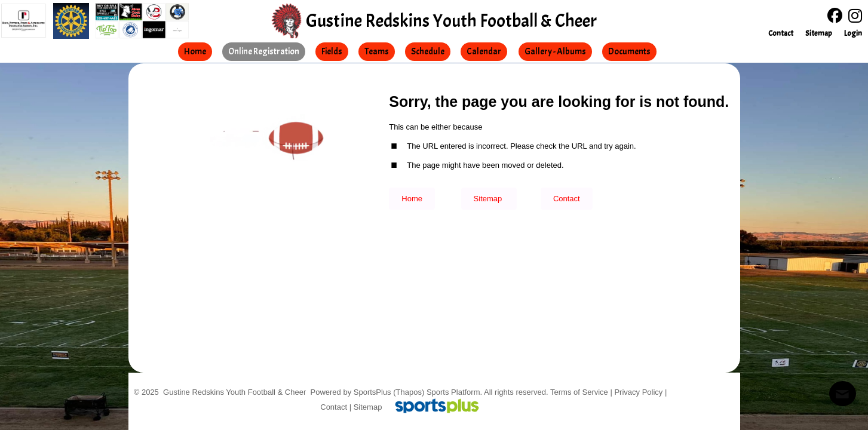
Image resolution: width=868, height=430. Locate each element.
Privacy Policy (638, 392)
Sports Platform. (454, 392)
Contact (334, 407)
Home (412, 199)
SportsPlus (372, 392)
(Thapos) (409, 392)
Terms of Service (579, 392)
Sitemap (368, 407)
